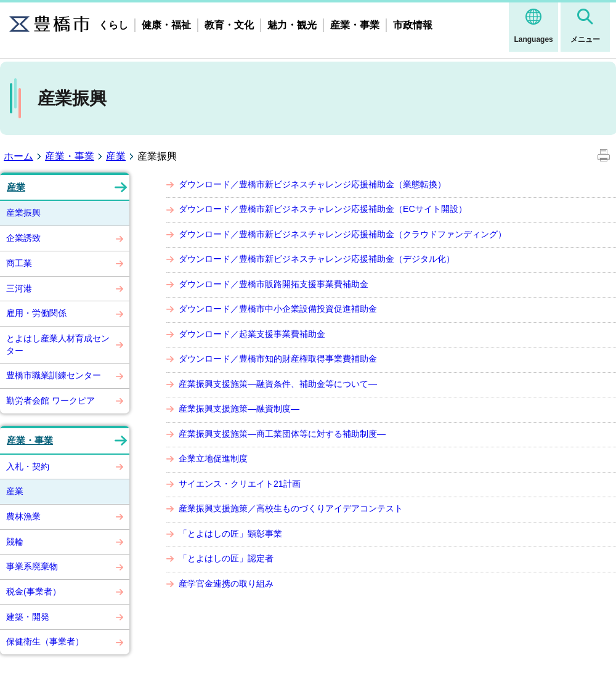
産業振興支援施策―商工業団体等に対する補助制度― (282, 434)
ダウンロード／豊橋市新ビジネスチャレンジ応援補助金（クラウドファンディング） (342, 234)
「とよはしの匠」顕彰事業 (230, 534)
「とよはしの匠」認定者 (226, 558)
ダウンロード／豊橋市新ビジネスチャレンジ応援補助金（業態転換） (312, 184)
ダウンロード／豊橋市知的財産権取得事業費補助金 (278, 359)
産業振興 (23, 213)
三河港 (19, 288)
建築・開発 (28, 617)
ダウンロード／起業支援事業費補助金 (252, 334)
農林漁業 (23, 516)
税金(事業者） (34, 592)
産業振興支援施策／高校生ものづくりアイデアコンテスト (291, 508)
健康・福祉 (166, 25)
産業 (116, 156)
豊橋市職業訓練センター (54, 375)
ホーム (18, 156)
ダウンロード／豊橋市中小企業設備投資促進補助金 (278, 309)
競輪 (15, 542)
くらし (113, 25)
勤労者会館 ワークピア (51, 400)
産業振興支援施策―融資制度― (239, 409)
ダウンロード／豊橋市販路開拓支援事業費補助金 (274, 284)
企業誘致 (23, 238)
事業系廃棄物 (32, 566)
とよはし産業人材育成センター (58, 344)
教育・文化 (229, 25)
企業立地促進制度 (213, 458)
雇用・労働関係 (36, 313)
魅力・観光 (292, 25)
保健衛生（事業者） (45, 641)
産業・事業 (355, 25)
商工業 (19, 263)
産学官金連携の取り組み (226, 583)
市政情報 (413, 25)
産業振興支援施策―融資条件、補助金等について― (278, 384)
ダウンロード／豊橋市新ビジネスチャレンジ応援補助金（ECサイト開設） (323, 209)
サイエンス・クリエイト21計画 (240, 484)
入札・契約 (28, 466)
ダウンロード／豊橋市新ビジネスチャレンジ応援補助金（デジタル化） (317, 259)
